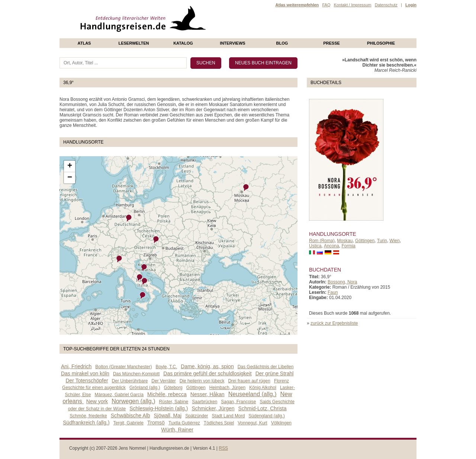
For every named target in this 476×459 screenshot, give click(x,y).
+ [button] (70, 166)
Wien (394, 241)
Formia (348, 246)
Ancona (332, 246)
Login (411, 5)
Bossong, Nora (342, 282)
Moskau (345, 241)
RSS (223, 448)
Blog (282, 43)
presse (332, 43)
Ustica (315, 246)
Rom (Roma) (322, 241)
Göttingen (365, 241)
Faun (333, 292)
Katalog (183, 43)
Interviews (232, 43)
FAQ (326, 5)
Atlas (84, 43)
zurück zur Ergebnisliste (334, 323)
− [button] (70, 178)
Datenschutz (386, 5)
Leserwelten (134, 43)
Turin (382, 241)
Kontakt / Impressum (353, 5)
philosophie (381, 43)
